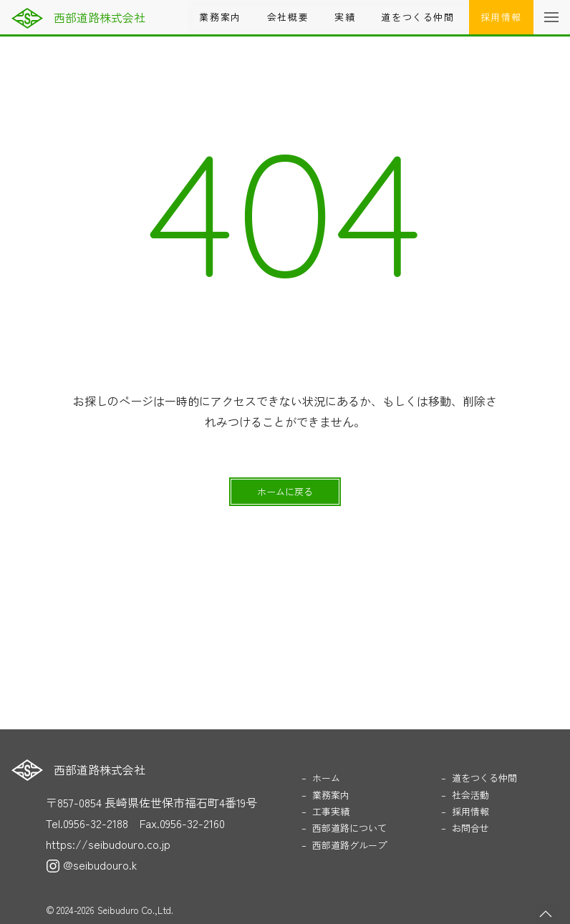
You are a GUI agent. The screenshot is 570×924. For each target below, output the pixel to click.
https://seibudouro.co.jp (108, 844)
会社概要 (288, 17)
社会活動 (470, 795)
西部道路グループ (349, 845)
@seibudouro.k (91, 865)
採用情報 (501, 17)
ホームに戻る (285, 491)
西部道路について (349, 828)
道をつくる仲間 (417, 17)
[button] (551, 17)
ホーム (326, 778)
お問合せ (470, 828)
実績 (345, 17)
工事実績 (331, 811)
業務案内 (220, 17)
